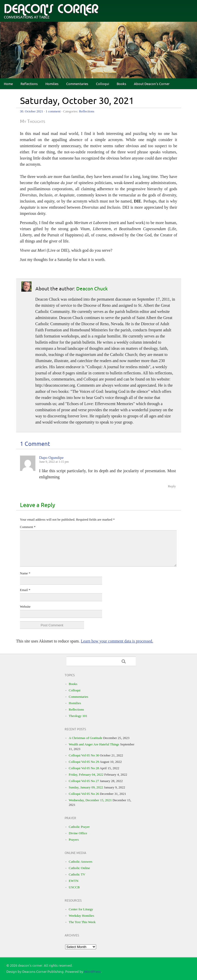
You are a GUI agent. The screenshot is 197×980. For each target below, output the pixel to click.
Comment (28, 527)
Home (8, 84)
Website (25, 607)
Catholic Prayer (79, 827)
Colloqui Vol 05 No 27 (84, 781)
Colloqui (102, 84)
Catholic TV (77, 874)
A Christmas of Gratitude (86, 738)
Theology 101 (78, 716)
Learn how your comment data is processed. (117, 641)
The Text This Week (82, 922)
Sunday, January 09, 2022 (86, 787)
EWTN (74, 881)
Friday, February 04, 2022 (86, 774)
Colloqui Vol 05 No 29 (84, 762)
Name (25, 573)
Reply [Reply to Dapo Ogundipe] (172, 486)
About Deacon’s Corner (152, 84)
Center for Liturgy (81, 909)
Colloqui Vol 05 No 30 (84, 755)
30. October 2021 (32, 111)
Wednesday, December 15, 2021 (90, 800)
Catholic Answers (81, 862)
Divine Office (78, 833)
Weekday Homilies (81, 916)
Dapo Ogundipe (51, 458)
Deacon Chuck (92, 289)
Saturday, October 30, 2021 (77, 101)
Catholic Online (79, 868)
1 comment (53, 111)
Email (25, 590)
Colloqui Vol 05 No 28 (84, 768)
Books (121, 84)
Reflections (29, 84)
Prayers (74, 840)
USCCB (74, 887)
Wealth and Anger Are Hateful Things (94, 744)
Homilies (52, 84)
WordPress (92, 972)
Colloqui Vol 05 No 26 (84, 794)
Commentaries (77, 84)
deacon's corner (51, 9)
